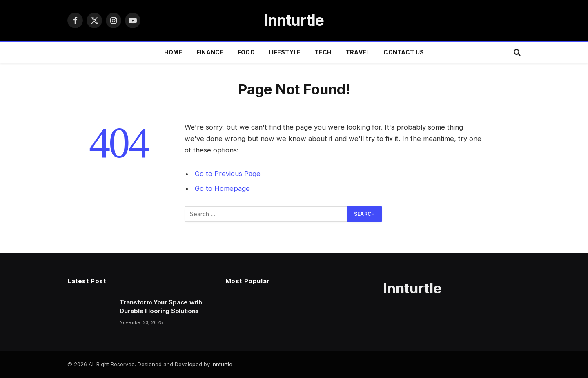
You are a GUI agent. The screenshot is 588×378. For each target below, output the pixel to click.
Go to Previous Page (228, 174)
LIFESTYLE (285, 52)
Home (173, 52)
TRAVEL (358, 52)
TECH (323, 52)
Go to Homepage (222, 188)
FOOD (246, 52)
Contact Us (404, 52)
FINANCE (210, 52)
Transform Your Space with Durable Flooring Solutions (161, 306)
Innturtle (222, 364)
